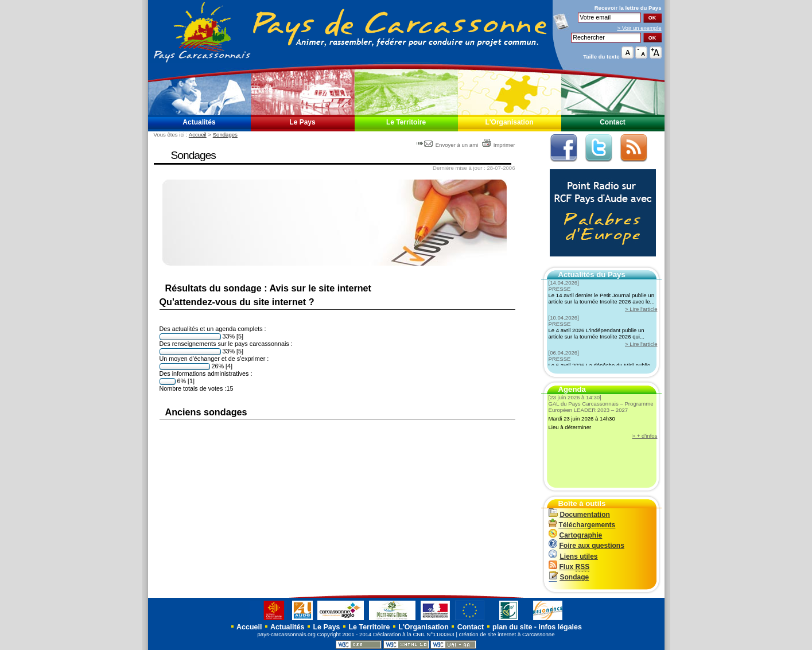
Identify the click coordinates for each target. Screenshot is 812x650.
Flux (569, 567)
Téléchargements (582, 525)
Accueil (198, 135)
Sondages (225, 135)
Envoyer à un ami (448, 145)
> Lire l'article (641, 309)
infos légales (560, 627)
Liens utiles (573, 556)
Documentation (579, 515)
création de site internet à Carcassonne (507, 634)
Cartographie (576, 535)
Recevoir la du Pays (628, 8)
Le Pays (302, 122)
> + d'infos (645, 436)
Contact (613, 122)
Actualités (199, 122)
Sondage (569, 577)
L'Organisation (509, 122)
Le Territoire (406, 122)
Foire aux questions (586, 546)
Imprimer (498, 145)
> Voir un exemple (639, 28)
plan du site (512, 627)
